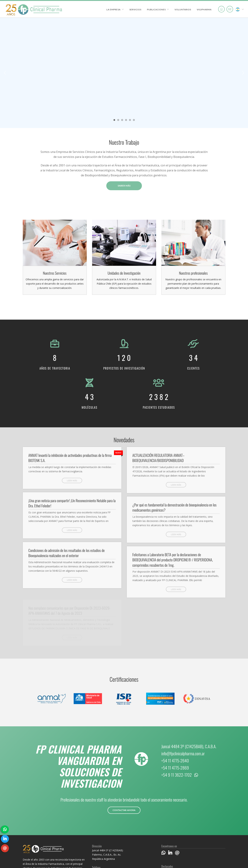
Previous (5, 73)
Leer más (72, 481)
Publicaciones (156, 10)
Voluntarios (183, 10)
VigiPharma (204, 10)
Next (243, 73)
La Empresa (114, 10)
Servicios (135, 10)
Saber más (124, 186)
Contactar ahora (124, 810)
